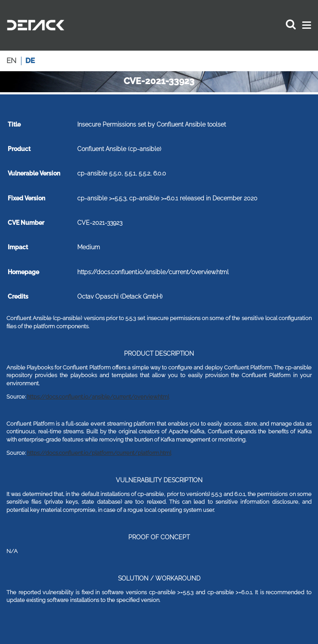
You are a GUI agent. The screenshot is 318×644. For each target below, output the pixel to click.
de (30, 61)
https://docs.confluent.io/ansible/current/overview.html (98, 397)
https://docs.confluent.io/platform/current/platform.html (99, 453)
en (11, 61)
